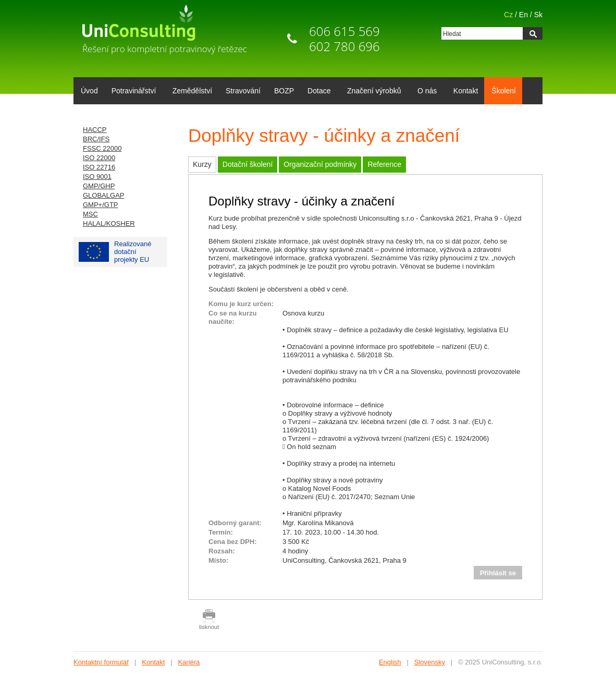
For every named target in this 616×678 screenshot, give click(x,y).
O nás (425, 92)
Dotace (317, 92)
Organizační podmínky (320, 164)
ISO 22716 (99, 167)
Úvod (89, 91)
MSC (90, 214)
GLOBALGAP (103, 195)
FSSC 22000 (102, 148)
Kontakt (466, 91)
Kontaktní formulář (101, 662)
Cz (508, 15)
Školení (504, 91)
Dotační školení (248, 164)
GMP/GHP (99, 186)
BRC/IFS (96, 139)
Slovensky (430, 662)
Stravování (243, 91)
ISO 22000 (99, 158)
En (523, 15)
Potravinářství (132, 92)
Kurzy (202, 164)
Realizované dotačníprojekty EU (115, 252)
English (390, 662)
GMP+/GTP (101, 205)
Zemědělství (192, 91)
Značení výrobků (372, 92)
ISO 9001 (97, 177)
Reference (384, 164)
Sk (538, 15)
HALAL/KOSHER (109, 223)
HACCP (95, 130)
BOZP (284, 91)
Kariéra (189, 662)
